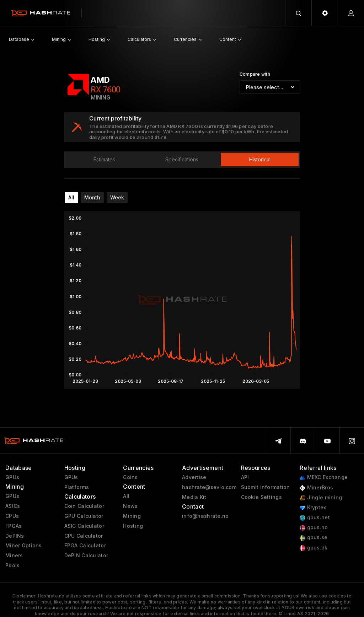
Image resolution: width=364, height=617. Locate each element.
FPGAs (14, 526)
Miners (14, 556)
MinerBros (316, 488)
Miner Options (24, 546)
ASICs (13, 506)
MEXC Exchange (324, 477)
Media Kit (194, 497)
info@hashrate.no (205, 516)
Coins (130, 477)
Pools (12, 565)
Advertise (194, 477)
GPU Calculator (84, 516)
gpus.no (314, 528)
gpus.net (315, 518)
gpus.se (314, 538)
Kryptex (313, 508)
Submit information (266, 487)
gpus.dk (314, 548)
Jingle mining (321, 498)
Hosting (133, 526)
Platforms (77, 487)
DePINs (15, 536)
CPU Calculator (84, 536)
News (130, 506)
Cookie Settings (261, 497)
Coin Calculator (84, 506)
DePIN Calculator (86, 556)
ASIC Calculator (84, 526)
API (245, 477)
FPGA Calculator (85, 546)
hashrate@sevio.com (209, 487)
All (71, 197)
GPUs (12, 477)
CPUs (12, 516)
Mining (132, 516)
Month (92, 197)
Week (117, 197)
